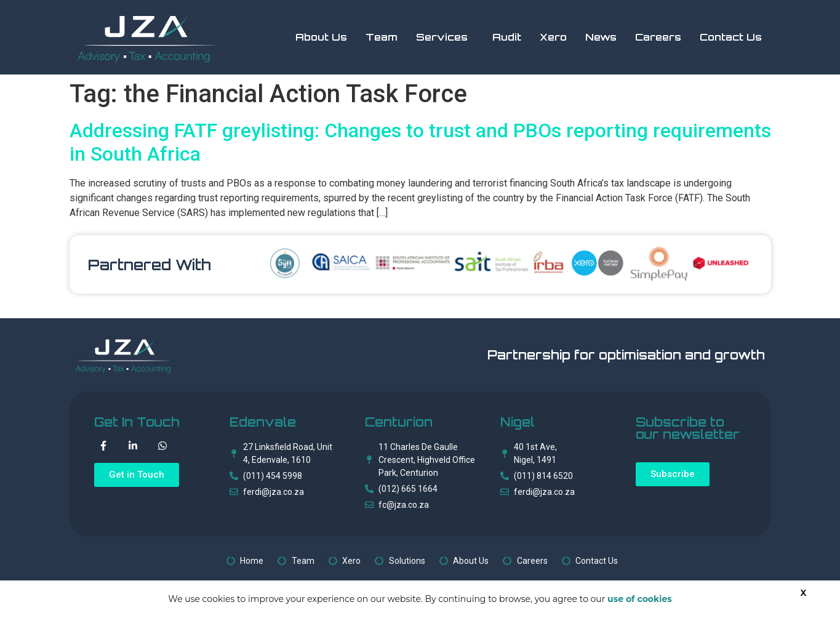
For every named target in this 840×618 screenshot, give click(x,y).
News (601, 37)
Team (382, 37)
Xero (553, 37)
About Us (321, 37)
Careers (658, 37)
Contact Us (731, 37)
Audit (507, 37)
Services (442, 37)
